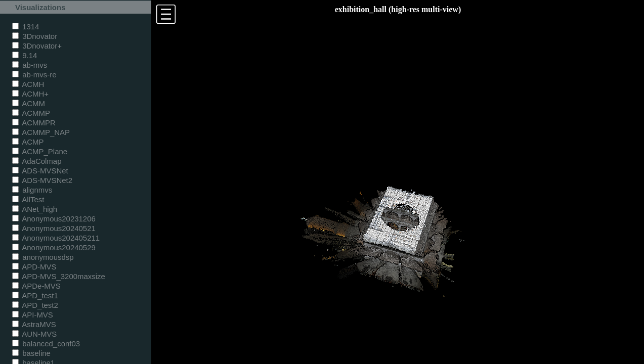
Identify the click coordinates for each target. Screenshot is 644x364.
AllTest (28, 199)
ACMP (28, 142)
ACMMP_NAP (41, 132)
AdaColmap (37, 161)
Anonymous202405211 (56, 238)
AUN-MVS (34, 334)
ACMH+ (30, 94)
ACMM (29, 103)
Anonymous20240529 (54, 247)
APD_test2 (35, 305)
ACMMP (31, 113)
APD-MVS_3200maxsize (59, 276)
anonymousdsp (43, 257)
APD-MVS (34, 267)
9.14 (25, 55)
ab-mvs (30, 65)
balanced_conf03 (46, 344)
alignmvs (32, 190)
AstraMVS (34, 324)
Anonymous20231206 (54, 219)
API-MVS (33, 315)
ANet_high (35, 209)
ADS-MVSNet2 (42, 180)
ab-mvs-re (34, 75)
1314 (26, 27)
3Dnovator (35, 36)
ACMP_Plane (40, 151)
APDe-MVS (36, 286)
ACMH (28, 84)
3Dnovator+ (37, 46)
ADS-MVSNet (40, 171)
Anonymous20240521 (54, 228)
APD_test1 (35, 295)
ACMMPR (34, 123)
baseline (31, 353)
